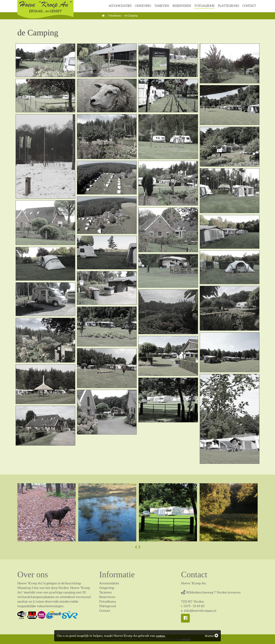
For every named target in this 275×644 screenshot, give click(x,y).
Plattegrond (228, 6)
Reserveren (182, 6)
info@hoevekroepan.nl (200, 611)
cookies (161, 636)
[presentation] (136, 547)
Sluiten (211, 636)
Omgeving (143, 6)
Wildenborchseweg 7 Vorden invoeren (211, 592)
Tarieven (162, 6)
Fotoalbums (204, 6)
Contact (249, 6)
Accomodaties (120, 6)
